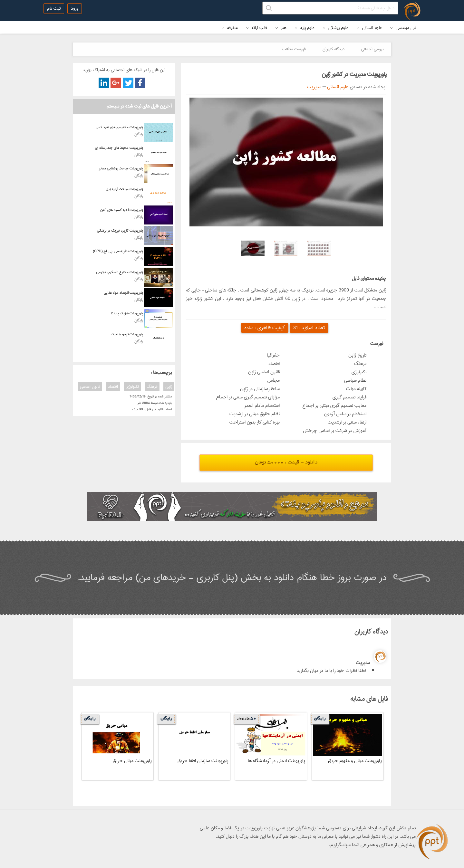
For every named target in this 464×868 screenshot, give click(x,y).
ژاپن (169, 386)
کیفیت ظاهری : (265, 328)
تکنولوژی (132, 386)
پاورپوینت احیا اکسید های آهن (122, 210)
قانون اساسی (90, 386)
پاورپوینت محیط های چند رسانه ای (119, 148)
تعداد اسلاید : (309, 328)
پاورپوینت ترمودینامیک (127, 334)
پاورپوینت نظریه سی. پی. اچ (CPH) (118, 251)
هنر (281, 28)
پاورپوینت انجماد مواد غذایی (123, 293)
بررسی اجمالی (372, 49)
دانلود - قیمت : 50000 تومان (286, 463)
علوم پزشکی (336, 28)
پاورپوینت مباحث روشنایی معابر (121, 168)
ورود (75, 8)
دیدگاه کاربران (333, 49)
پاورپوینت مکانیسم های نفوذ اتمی (119, 127)
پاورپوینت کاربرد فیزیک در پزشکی (120, 230)
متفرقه (230, 28)
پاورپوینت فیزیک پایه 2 (127, 313)
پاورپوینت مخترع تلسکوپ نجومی (120, 272)
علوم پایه (305, 28)
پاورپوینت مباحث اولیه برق (124, 189)
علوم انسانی (369, 28)
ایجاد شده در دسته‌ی (367, 87)
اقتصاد (113, 386)
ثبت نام (54, 8)
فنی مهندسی (403, 28)
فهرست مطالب (294, 49)
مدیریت (314, 87)
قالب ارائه (257, 28)
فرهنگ (152, 386)
